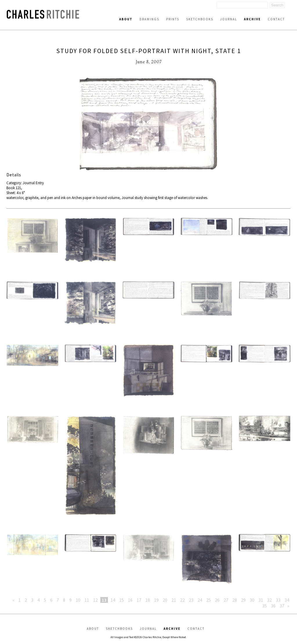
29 (243, 600)
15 (122, 600)
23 (191, 600)
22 (182, 600)
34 (287, 600)
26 (217, 600)
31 (261, 600)
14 (113, 600)
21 (174, 600)
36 (273, 606)
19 (156, 600)
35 (265, 606)
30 (252, 600)
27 (226, 600)
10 (78, 600)
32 (269, 600)
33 (278, 600)
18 (148, 600)
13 (104, 600)
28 (235, 600)
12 (95, 600)
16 (130, 600)
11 (87, 600)
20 (165, 600)
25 (209, 600)
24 (200, 600)
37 (282, 606)
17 (139, 600)
